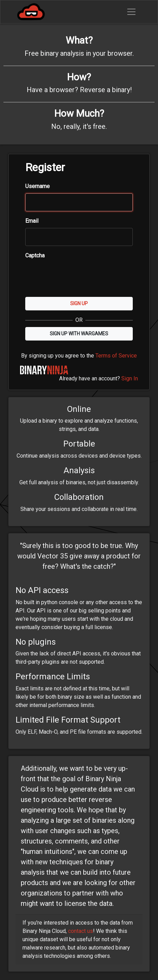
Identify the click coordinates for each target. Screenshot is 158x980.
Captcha (35, 255)
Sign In (130, 378)
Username (38, 186)
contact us (81, 931)
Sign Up (79, 303)
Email (32, 221)
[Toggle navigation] (131, 12)
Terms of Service (116, 356)
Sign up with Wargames (79, 334)
